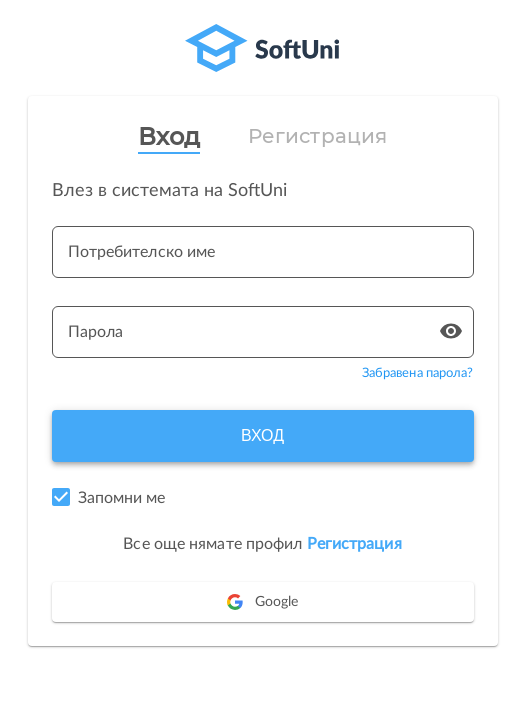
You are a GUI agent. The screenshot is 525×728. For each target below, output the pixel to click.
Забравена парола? (418, 373)
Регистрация (317, 136)
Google (263, 602)
